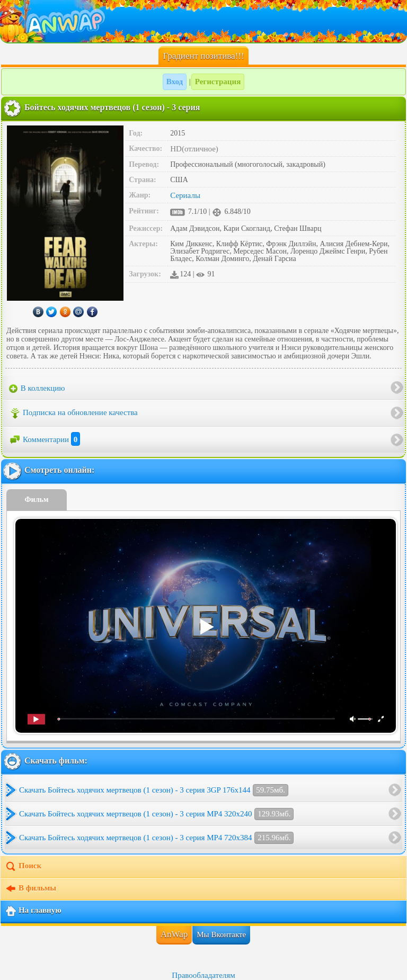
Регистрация (218, 82)
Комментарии (45, 439)
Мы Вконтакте (221, 934)
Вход (175, 82)
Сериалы (185, 195)
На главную (33, 911)
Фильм (37, 500)
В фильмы (30, 889)
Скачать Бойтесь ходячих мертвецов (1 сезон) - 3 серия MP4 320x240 (156, 814)
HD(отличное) (194, 149)
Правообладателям (203, 975)
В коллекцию (37, 389)
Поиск (23, 867)
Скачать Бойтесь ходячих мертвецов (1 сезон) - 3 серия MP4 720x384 (156, 838)
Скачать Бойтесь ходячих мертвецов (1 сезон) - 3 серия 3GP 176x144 (154, 790)
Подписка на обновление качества (73, 413)
